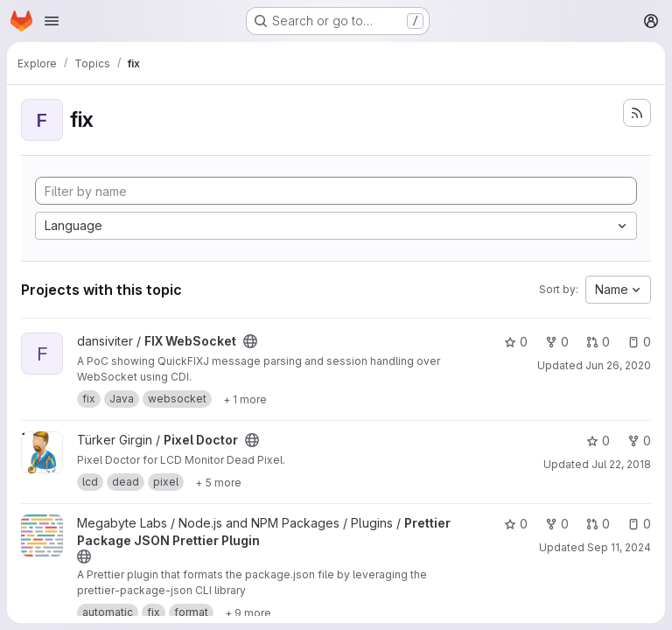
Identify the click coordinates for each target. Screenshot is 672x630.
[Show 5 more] (218, 482)
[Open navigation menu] (52, 21)
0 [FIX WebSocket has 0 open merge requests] (598, 342)
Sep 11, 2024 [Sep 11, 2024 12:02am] (619, 547)
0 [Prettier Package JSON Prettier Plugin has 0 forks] (557, 524)
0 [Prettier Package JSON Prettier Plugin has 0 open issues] (639, 524)
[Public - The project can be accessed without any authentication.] (250, 341)
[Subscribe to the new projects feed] (637, 113)
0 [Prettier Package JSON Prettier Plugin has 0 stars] (516, 524)
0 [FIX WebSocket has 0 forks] (557, 342)
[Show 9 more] (248, 612)
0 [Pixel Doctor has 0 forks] (639, 441)
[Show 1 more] (245, 399)
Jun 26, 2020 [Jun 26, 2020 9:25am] (618, 365)
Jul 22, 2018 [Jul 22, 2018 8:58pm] (621, 464)
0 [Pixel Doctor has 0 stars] (598, 441)
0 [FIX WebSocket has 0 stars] (516, 342)
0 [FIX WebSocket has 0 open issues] (639, 342)
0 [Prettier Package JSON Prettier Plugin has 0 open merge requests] (598, 524)
